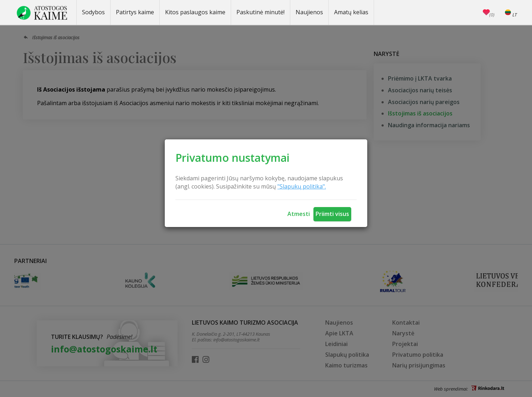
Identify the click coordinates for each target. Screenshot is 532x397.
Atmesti (299, 214)
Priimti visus (332, 214)
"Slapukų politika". (302, 186)
